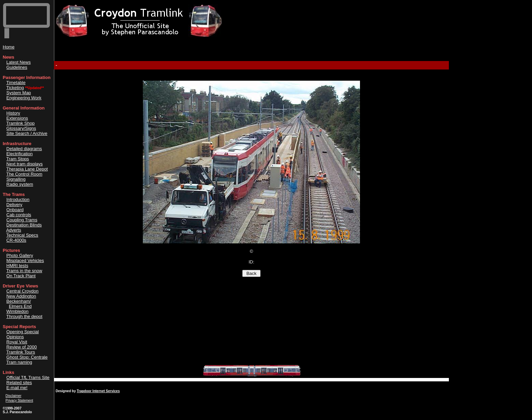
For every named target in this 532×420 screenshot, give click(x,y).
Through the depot (24, 316)
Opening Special (23, 332)
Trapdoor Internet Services (98, 391)
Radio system (20, 184)
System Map (19, 93)
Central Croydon (23, 291)
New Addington (21, 296)
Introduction (18, 199)
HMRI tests (17, 266)
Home (9, 47)
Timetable (16, 83)
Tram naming (19, 362)
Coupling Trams (22, 220)
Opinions (15, 337)
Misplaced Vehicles (25, 261)
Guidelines (17, 67)
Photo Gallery (20, 255)
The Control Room (24, 174)
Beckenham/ (19, 301)
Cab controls (19, 215)
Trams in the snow (24, 271)
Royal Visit (17, 342)
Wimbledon (17, 311)
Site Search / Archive (27, 133)
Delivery (14, 205)
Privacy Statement (19, 401)
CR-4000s (16, 240)
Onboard (15, 210)
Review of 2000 (22, 347)
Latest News (19, 62)
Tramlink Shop (21, 123)
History (13, 113)
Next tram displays (25, 164)
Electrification (20, 154)
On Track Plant (21, 276)
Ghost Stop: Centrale (27, 357)
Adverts (14, 230)
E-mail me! (17, 388)
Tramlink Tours (21, 352)
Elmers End (20, 306)
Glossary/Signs (21, 128)
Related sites (19, 383)
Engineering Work (24, 98)
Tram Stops (18, 159)
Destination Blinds (24, 225)
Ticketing (15, 88)
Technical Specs (22, 235)
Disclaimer (13, 396)
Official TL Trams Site (28, 377)
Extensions (17, 118)
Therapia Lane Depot (27, 169)
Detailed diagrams (24, 149)
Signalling (16, 179)
